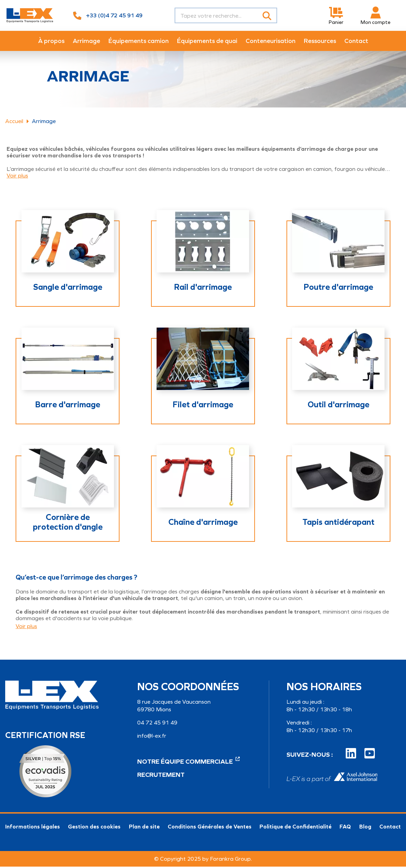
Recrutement (161, 776)
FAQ (345, 828)
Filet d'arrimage (203, 406)
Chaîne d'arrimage (203, 523)
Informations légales (33, 828)
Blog (365, 828)
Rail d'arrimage (203, 288)
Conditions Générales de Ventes (210, 828)
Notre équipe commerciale (188, 763)
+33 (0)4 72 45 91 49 (114, 15)
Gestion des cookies (94, 828)
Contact (390, 828)
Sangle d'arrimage (68, 288)
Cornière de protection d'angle (68, 523)
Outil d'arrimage (338, 406)
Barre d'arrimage (68, 406)
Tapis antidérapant (338, 523)
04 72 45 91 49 (157, 724)
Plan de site (144, 828)
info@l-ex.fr (152, 737)
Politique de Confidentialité (295, 828)
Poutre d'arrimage (338, 288)
